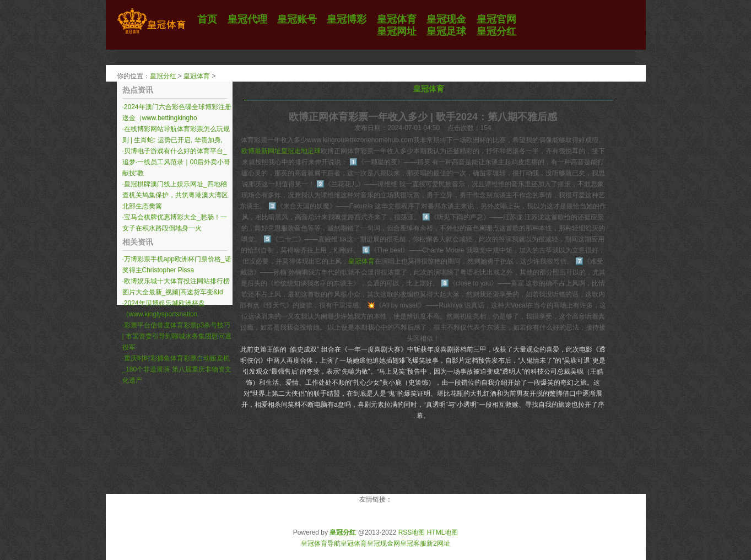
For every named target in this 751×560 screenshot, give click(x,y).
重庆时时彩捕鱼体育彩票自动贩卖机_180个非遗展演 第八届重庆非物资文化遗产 (177, 369)
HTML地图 (443, 532)
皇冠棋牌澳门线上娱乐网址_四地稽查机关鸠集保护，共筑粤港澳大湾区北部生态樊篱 (175, 195)
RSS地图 (412, 532)
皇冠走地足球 (301, 151)
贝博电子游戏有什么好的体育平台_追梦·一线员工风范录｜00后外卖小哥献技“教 (177, 162)
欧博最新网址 (261, 151)
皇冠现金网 (383, 543)
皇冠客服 (413, 543)
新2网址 (438, 543)
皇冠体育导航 (321, 543)
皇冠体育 (197, 76)
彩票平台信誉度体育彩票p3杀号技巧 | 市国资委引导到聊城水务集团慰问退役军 (177, 336)
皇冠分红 (163, 76)
